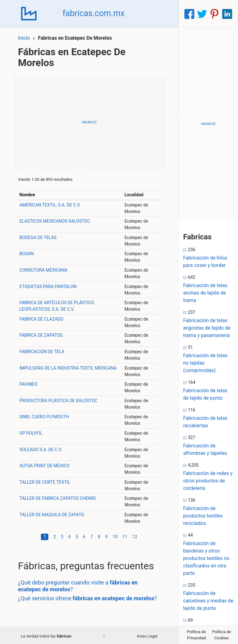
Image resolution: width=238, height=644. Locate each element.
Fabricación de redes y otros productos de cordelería (208, 481)
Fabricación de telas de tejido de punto (205, 394)
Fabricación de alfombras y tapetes (205, 449)
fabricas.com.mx (95, 14)
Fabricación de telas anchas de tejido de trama (205, 293)
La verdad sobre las (46, 635)
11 (125, 535)
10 (115, 535)
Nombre (29, 193)
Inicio (25, 36)
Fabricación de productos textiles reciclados (203, 516)
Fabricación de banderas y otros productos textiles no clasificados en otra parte (206, 558)
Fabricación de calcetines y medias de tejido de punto (208, 601)
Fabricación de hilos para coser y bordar (205, 262)
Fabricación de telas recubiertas (205, 422)
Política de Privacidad (197, 635)
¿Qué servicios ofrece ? (89, 597)
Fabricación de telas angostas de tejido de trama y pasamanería (207, 328)
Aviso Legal (147, 635)
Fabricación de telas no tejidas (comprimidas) (205, 363)
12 (135, 535)
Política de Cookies (222, 635)
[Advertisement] (89, 121)
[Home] (30, 13)
